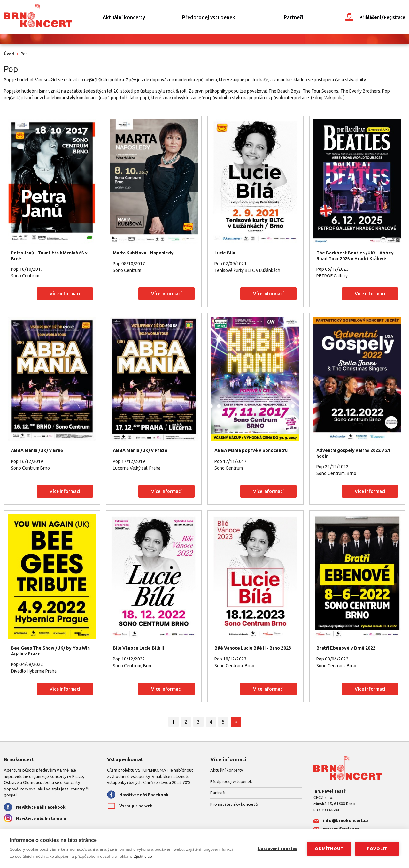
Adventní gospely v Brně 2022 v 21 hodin (353, 453)
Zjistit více (143, 856)
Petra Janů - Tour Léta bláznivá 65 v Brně (49, 256)
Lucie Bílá (225, 253)
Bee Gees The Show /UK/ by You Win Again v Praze (50, 651)
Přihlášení (370, 17)
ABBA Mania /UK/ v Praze (140, 450)
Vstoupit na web (136, 806)
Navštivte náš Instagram (41, 818)
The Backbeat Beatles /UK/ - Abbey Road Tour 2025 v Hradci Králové (355, 256)
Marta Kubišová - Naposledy (143, 253)
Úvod (9, 54)
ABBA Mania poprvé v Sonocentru (251, 450)
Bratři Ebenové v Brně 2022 (346, 648)
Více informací (65, 294)
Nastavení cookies (277, 849)
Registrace (395, 17)
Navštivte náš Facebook (41, 807)
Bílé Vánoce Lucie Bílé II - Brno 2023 (253, 648)
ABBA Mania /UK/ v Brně (37, 450)
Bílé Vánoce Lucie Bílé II (138, 648)
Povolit (377, 849)
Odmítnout (329, 849)
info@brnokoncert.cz (346, 820)
